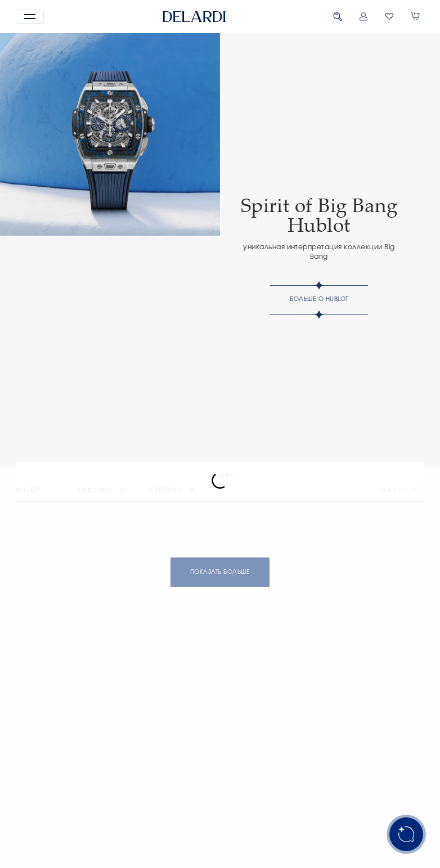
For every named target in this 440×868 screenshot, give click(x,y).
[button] (30, 17)
